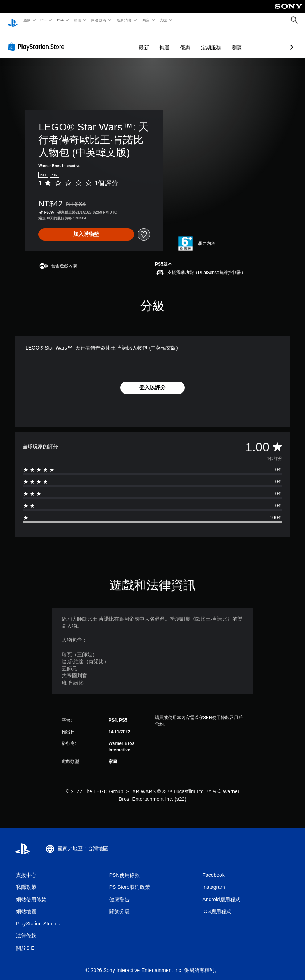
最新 (105, 41)
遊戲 (27, 20)
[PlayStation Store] (38, 40)
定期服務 (172, 41)
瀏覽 (198, 41)
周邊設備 (98, 20)
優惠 (147, 41)
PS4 (60, 20)
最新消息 (124, 20)
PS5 (44, 20)
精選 (126, 41)
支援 (163, 20)
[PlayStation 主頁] (13, 20)
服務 (77, 20)
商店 (146, 20)
